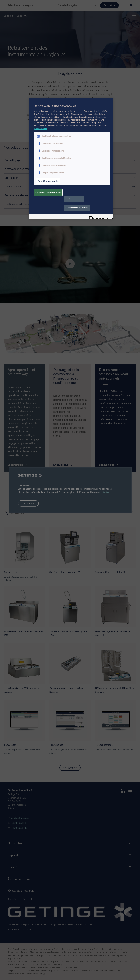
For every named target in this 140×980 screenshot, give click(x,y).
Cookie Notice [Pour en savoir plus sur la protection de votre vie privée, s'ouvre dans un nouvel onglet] (41, 129)
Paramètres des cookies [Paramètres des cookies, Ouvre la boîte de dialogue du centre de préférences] (48, 181)
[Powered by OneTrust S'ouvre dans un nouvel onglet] (100, 217)
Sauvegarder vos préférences (48, 192)
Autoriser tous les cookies (77, 208)
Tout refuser (74, 199)
